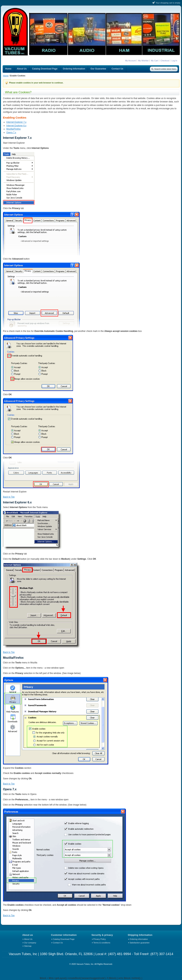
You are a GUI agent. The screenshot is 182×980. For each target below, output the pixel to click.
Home (6, 76)
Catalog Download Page (64, 939)
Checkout (165, 61)
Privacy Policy (100, 939)
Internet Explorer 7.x (16, 122)
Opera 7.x (11, 132)
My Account (130, 61)
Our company (30, 943)
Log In (174, 61)
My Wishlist (143, 61)
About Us (28, 939)
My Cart (154, 61)
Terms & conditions (102, 943)
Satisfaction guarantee (140, 943)
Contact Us (58, 943)
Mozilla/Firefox (13, 129)
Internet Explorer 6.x (16, 126)
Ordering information (139, 939)
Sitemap (28, 946)
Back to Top (9, 497)
